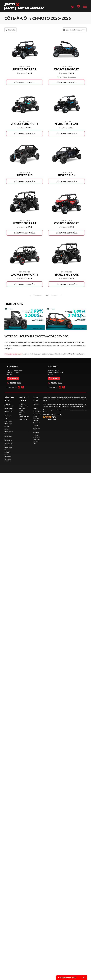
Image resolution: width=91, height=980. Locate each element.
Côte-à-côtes (8, 421)
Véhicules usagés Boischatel (22, 410)
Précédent (36, 295)
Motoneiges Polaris (8, 449)
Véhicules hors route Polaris (9, 444)
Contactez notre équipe (13, 354)
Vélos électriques (8, 415)
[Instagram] (23, 387)
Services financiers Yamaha (36, 418)
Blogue (35, 409)
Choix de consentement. (77, 406)
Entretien (36, 433)
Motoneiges (8, 424)
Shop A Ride (58, 414)
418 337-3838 (55, 383)
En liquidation (9, 409)
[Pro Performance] (24, 6)
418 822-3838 (14, 383)
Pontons (7, 429)
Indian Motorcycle (8, 456)
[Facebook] (19, 387)
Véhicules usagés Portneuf (24, 416)
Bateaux (7, 426)
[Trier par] (74, 30)
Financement (23, 419)
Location (36, 425)
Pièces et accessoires (37, 436)
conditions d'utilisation (62, 406)
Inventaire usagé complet (23, 405)
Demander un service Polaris (36, 441)
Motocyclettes (9, 411)
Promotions (37, 423)
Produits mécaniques (8, 440)
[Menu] (85, 6)
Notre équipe (37, 411)
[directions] (79, 6)
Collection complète (8, 460)
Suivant (57, 295)
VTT (6, 418)
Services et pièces (36, 429)
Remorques (8, 436)
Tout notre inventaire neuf (9, 405)
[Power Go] (65, 418)
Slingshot (7, 452)
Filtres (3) (10, 30)
